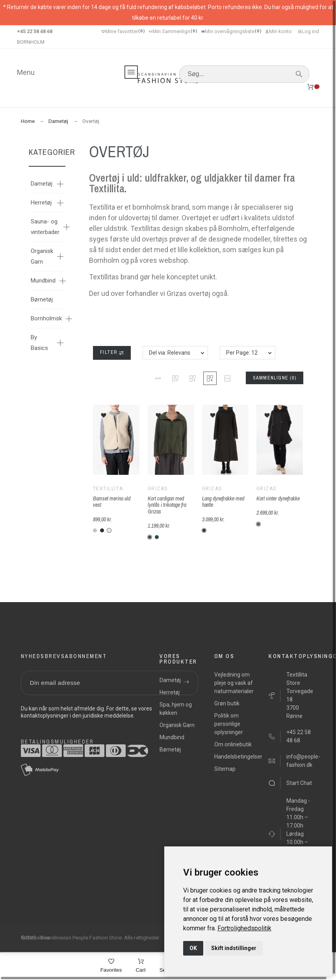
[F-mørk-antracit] (102, 530)
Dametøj (42, 184)
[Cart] (140, 966)
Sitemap (225, 769)
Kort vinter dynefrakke (278, 498)
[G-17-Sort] (204, 530)
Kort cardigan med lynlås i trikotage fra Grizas (167, 505)
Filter (112, 352)
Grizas (158, 489)
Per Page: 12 (242, 353)
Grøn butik (227, 703)
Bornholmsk (46, 318)
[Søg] (244, 74)
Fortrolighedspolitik (244, 928)
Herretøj (41, 203)
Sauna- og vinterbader (45, 227)
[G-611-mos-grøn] (150, 537)
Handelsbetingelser (238, 757)
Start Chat (299, 783)
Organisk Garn (42, 256)
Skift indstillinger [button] (234, 948)
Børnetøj (42, 299)
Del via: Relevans (170, 353)
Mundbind (43, 281)
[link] (244, 928)
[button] (158, 378)
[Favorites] (111, 966)
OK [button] (193, 948)
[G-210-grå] (258, 524)
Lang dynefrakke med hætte (223, 502)
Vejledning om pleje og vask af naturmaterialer (234, 683)
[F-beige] (109, 530)
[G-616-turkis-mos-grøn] (157, 537)
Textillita (108, 489)
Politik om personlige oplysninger (229, 724)
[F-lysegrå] (95, 530)
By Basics (39, 343)
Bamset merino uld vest (112, 502)
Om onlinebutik (233, 744)
